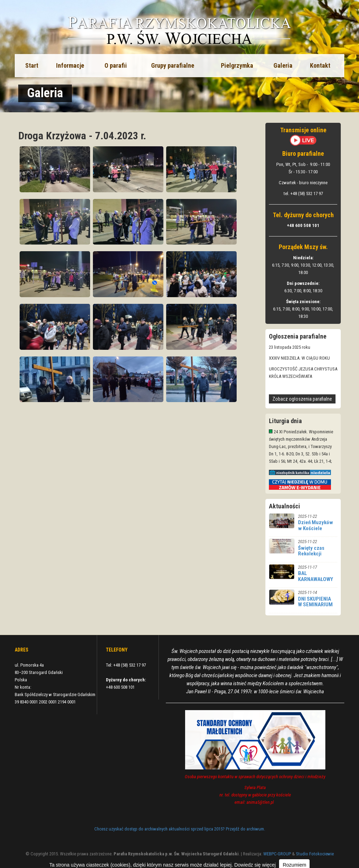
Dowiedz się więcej (255, 865)
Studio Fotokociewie (315, 854)
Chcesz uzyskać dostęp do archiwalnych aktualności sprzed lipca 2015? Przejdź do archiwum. (180, 829)
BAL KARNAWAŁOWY (316, 576)
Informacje (70, 65)
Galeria (283, 65)
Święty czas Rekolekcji (311, 551)
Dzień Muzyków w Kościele (316, 525)
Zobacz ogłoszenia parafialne (302, 399)
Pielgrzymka (237, 65)
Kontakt (320, 65)
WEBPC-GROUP (277, 854)
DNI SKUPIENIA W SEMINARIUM (315, 602)
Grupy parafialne (173, 65)
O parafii (116, 65)
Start (32, 65)
